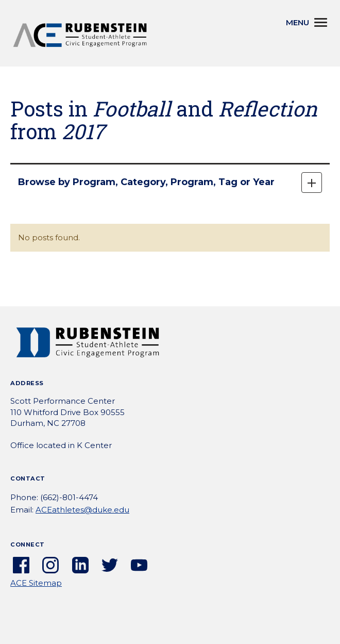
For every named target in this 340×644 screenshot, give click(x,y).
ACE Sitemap (36, 583)
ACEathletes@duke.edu (82, 510)
